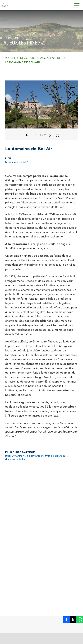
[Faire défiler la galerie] (27, 135)
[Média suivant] (50, 135)
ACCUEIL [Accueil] (10, 58)
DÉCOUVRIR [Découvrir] (28, 58)
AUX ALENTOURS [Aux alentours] (52, 58)
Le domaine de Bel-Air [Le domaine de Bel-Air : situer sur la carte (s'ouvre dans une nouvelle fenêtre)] (18, 162)
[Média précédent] (35, 135)
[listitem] (67, 620)
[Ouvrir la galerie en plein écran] (57, 135)
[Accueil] (5, 5)
